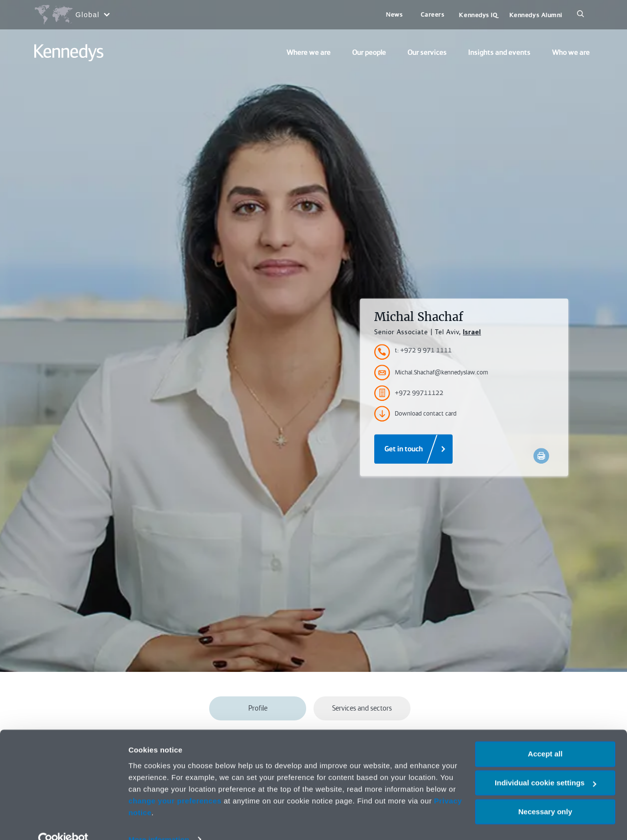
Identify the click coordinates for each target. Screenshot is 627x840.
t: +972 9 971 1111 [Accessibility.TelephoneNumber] (423, 350)
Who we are (571, 52)
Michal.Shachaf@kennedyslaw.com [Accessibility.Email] (431, 372)
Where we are (309, 52)
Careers (433, 14)
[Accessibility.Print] (541, 456)
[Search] (580, 15)
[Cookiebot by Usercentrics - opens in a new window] (63, 821)
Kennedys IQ (478, 15)
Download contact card (415, 414)
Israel (472, 332)
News (394, 14)
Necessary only (545, 793)
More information (159, 821)
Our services (427, 52)
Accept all (545, 735)
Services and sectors (362, 708)
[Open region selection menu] (72, 15)
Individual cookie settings (545, 764)
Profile (258, 708)
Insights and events (499, 52)
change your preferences (175, 782)
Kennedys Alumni (536, 15)
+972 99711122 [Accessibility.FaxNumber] (409, 393)
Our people (369, 52)
